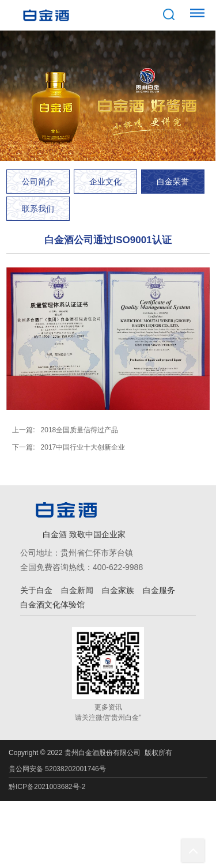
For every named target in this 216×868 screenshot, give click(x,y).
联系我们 (38, 209)
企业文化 (105, 182)
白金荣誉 (173, 182)
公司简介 (38, 182)
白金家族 (118, 590)
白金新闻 (77, 590)
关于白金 (36, 590)
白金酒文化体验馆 (52, 605)
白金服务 (159, 590)
